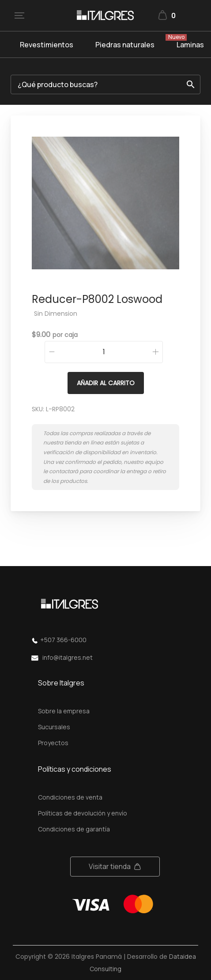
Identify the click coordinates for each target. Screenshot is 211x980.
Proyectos (53, 743)
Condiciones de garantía (74, 829)
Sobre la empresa (64, 711)
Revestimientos (47, 45)
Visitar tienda (110, 866)
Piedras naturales (125, 45)
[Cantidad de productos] (104, 352)
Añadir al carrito (106, 383)
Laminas (190, 45)
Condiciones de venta (70, 797)
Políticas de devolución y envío (83, 813)
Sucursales (54, 727)
